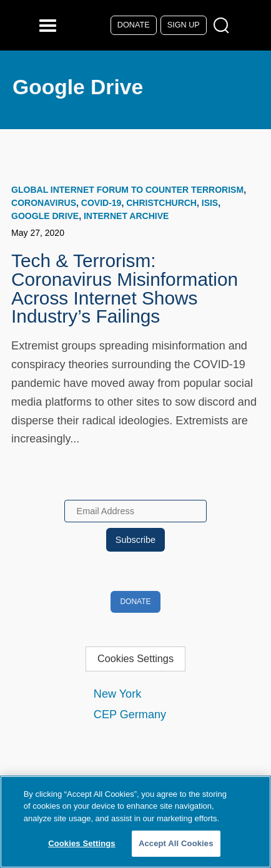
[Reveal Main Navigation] (50, 25)
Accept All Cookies (176, 843)
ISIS (210, 203)
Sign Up (184, 25)
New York (117, 694)
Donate (134, 25)
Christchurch (161, 203)
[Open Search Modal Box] (224, 26)
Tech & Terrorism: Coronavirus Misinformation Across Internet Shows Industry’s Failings (125, 288)
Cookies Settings (135, 658)
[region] (135, 822)
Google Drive (45, 216)
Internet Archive (126, 216)
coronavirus (44, 203)
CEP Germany (130, 714)
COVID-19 (101, 203)
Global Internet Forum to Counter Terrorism (127, 190)
